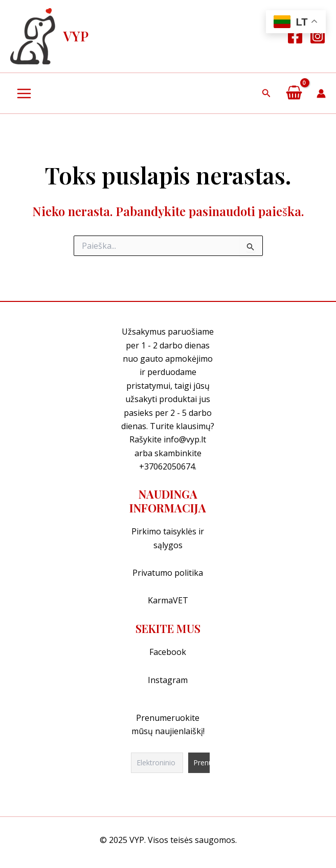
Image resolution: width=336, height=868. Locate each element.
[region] (168, 815)
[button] (266, 93)
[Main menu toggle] (24, 93)
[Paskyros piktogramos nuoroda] (321, 93)
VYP (76, 36)
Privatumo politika (168, 573)
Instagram (168, 680)
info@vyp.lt (185, 439)
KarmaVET (168, 600)
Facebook (168, 652)
